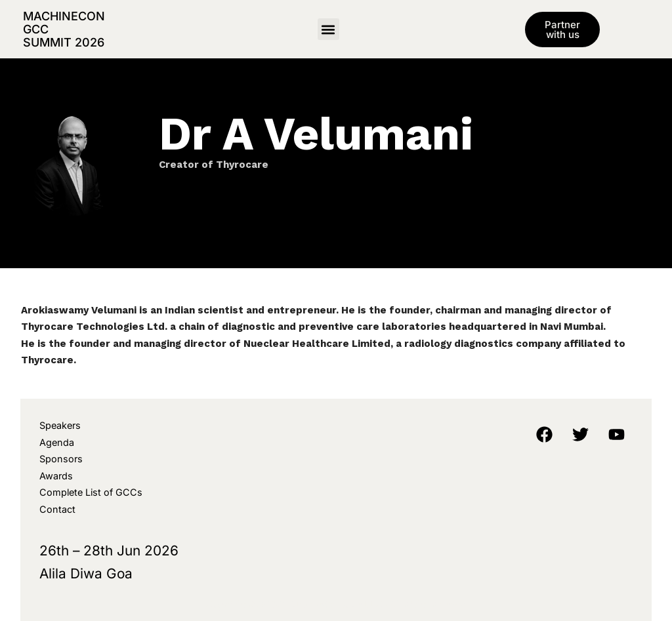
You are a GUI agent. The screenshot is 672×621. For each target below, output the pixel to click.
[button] (328, 29)
